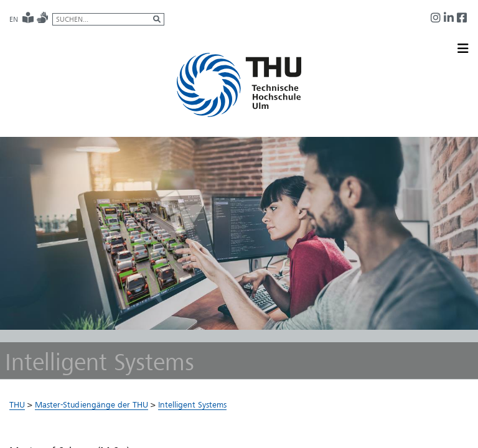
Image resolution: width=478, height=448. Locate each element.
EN (14, 19)
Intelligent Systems (192, 407)
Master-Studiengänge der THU (91, 407)
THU (17, 407)
